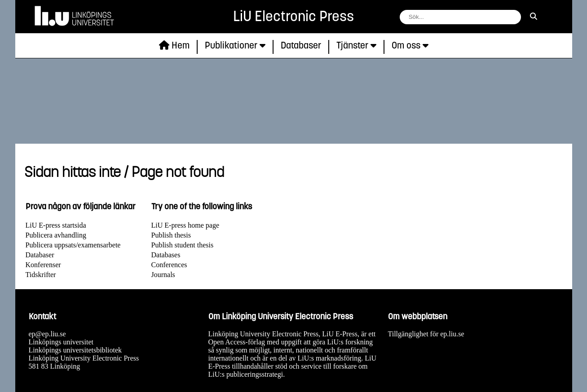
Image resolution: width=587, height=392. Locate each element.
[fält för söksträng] (460, 17)
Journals (163, 275)
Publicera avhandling (56, 235)
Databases (166, 255)
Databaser (40, 255)
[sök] (534, 17)
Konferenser (43, 265)
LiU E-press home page (185, 225)
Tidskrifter (41, 275)
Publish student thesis (183, 245)
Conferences (169, 265)
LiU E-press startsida (56, 225)
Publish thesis (171, 235)
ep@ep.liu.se (47, 334)
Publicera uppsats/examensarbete (73, 245)
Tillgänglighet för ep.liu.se (426, 334)
